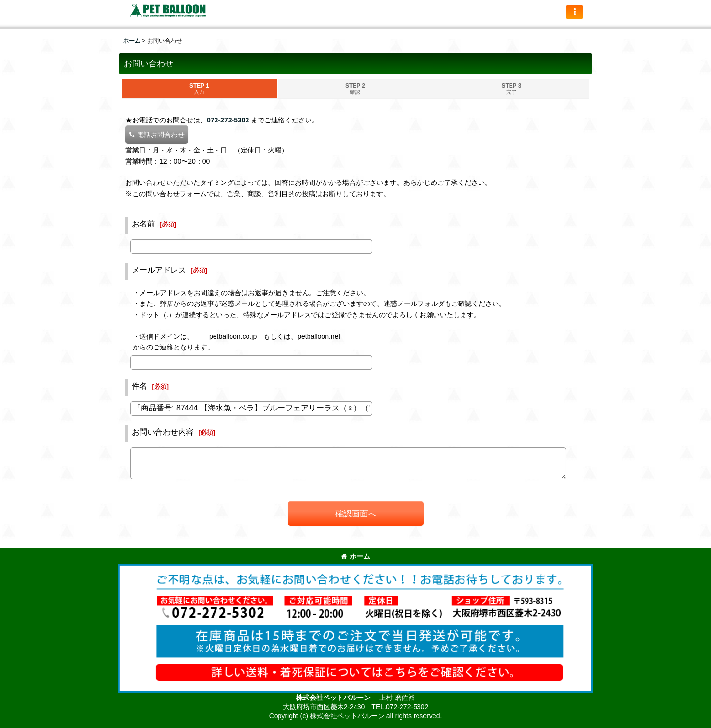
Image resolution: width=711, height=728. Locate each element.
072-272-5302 (228, 120)
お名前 (143, 224)
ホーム (355, 556)
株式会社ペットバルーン (334, 698)
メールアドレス (159, 270)
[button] (574, 12)
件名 (139, 386)
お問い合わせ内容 (163, 432)
